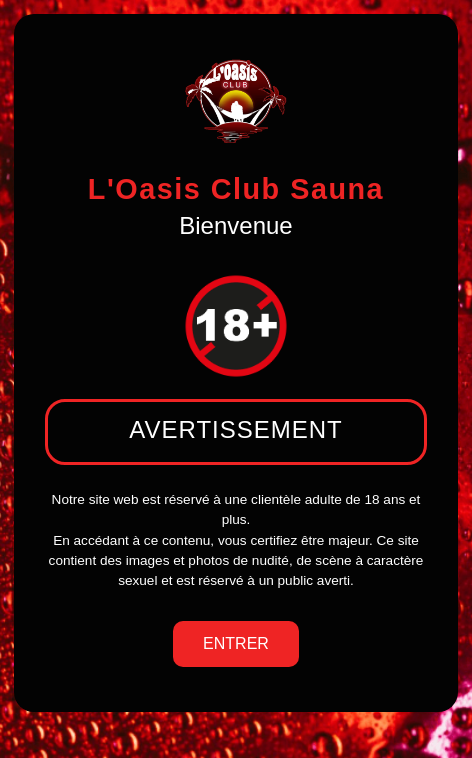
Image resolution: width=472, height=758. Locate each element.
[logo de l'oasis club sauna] (236, 101)
